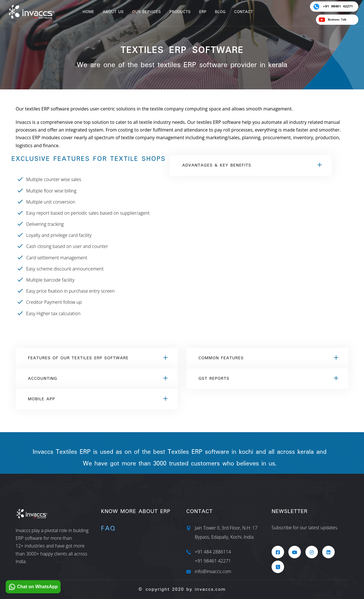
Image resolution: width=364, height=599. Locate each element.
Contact (243, 12)
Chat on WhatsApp (32, 587)
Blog (220, 12)
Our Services (147, 12)
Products (180, 12)
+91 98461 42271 (213, 561)
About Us (113, 12)
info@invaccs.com (213, 571)
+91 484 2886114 (213, 552)
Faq (108, 529)
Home (88, 12)
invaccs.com (210, 589)
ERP (203, 12)
